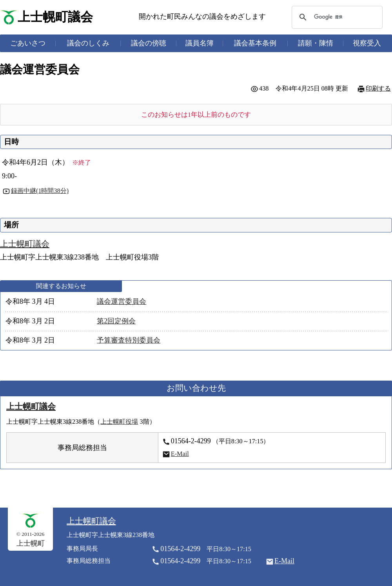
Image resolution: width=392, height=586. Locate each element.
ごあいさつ (28, 43)
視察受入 (367, 43)
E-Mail (180, 454)
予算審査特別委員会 (129, 340)
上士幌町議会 (55, 17)
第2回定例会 (116, 321)
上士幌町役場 (119, 422)
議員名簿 (200, 43)
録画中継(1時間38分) (40, 191)
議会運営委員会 (122, 301)
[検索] (336, 17)
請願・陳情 (316, 43)
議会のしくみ (88, 43)
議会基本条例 (255, 43)
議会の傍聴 (149, 43)
